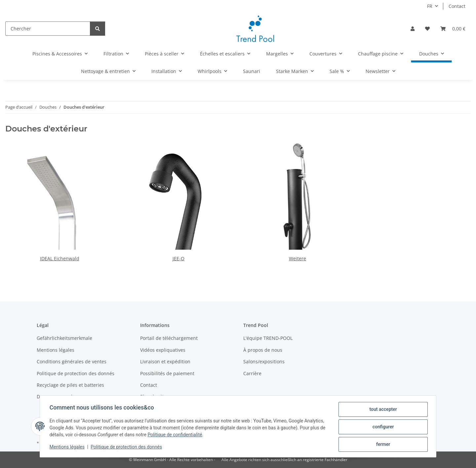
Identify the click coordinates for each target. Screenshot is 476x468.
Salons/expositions (264, 361)
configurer (382, 427)
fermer (382, 445)
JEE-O (178, 258)
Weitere (297, 258)
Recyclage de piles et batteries (70, 385)
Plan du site (153, 396)
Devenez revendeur (58, 396)
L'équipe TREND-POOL (268, 338)
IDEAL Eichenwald (60, 258)
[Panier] (453, 29)
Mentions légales (68, 448)
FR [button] (430, 6)
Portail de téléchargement (169, 338)
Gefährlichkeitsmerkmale (64, 338)
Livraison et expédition (165, 361)
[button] (413, 29)
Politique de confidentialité (182, 435)
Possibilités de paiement (167, 373)
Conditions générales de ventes (72, 361)
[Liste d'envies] (427, 29)
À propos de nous (263, 350)
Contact (457, 6)
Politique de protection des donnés (128, 448)
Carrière (252, 373)
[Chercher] (48, 29)
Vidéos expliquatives (163, 350)
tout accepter (382, 410)
